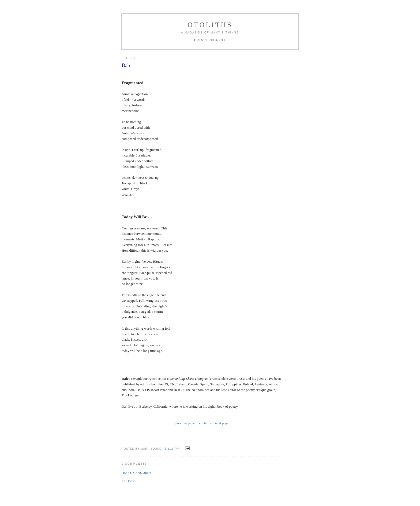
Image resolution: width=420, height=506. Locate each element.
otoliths (210, 25)
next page (222, 423)
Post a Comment (137, 473)
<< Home (128, 481)
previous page (185, 423)
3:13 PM (173, 449)
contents (205, 423)
